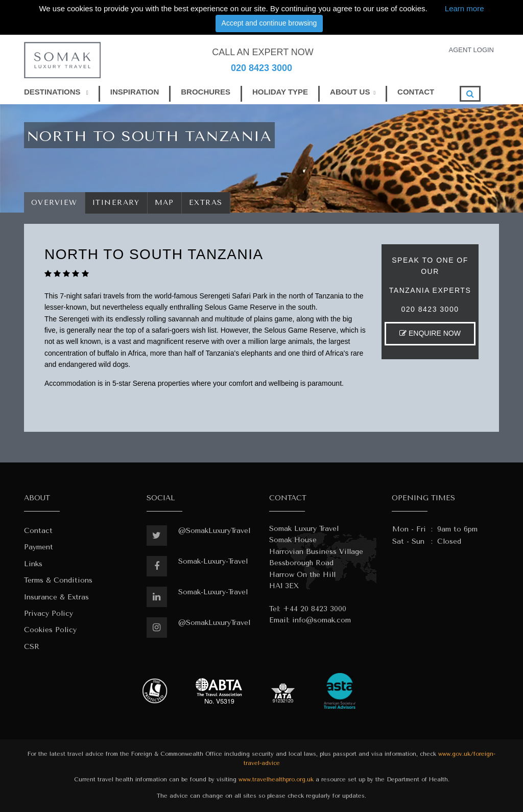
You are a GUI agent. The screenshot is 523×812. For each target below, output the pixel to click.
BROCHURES (206, 92)
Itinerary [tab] (116, 203)
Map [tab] (165, 203)
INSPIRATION (135, 92)
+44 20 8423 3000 (315, 609)
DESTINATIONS (56, 92)
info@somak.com (322, 620)
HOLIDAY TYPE (280, 92)
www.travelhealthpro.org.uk (276, 780)
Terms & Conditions (58, 580)
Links (33, 564)
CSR (32, 647)
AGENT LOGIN (471, 50)
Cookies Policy (50, 630)
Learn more (465, 8)
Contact (38, 531)
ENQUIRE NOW (430, 333)
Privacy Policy (49, 613)
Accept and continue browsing (269, 23)
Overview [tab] (54, 203)
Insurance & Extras (56, 597)
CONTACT (416, 92)
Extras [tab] (206, 203)
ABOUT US (350, 92)
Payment (39, 547)
